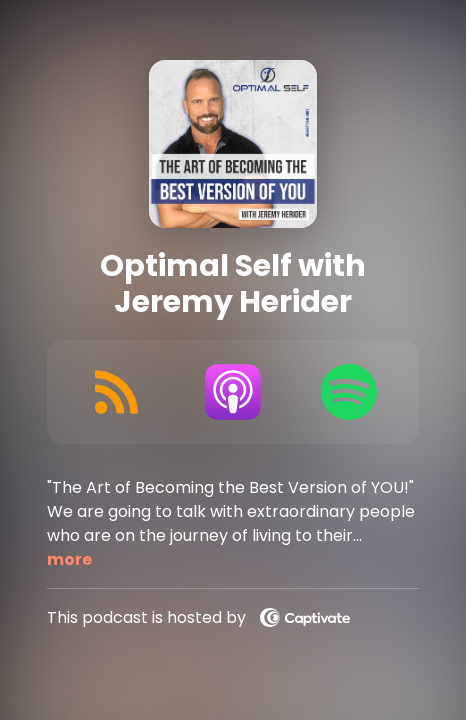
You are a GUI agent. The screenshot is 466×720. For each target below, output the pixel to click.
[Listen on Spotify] (349, 392)
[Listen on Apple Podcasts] (233, 392)
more (69, 559)
